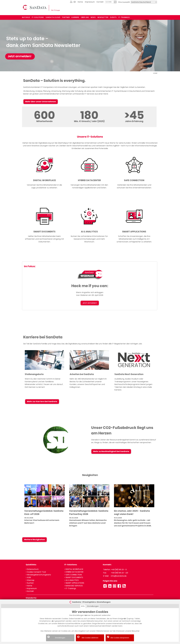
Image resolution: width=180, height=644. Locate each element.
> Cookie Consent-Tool (36, 572)
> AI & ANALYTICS (71, 580)
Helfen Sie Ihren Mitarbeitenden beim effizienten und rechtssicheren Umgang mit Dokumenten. (44, 239)
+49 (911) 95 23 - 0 (119, 570)
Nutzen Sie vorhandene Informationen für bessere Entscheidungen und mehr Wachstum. (89, 239)
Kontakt (100, 2)
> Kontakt (30, 591)
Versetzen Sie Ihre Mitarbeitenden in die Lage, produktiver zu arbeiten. (44, 186)
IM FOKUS (26, 17)
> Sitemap (30, 580)
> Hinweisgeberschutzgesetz (38, 575)
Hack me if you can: (90, 286)
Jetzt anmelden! (90, 303)
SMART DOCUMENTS (44, 232)
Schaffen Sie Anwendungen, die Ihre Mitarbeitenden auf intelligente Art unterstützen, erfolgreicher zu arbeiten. (134, 239)
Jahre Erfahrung (134, 121)
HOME (155, 73)
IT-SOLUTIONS (38, 17)
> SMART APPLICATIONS (74, 583)
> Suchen (30, 583)
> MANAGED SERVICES (74, 586)
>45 (134, 115)
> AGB (28, 577)
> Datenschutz (32, 569)
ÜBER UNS (85, 17)
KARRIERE (75, 17)
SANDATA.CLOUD (53, 17)
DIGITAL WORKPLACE (44, 180)
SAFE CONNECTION (134, 180)
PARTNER (66, 17)
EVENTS (113, 17)
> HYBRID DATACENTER (74, 572)
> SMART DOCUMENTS (74, 577)
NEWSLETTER (103, 17)
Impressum (90, 2)
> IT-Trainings (70, 588)
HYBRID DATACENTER (89, 180)
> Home (29, 586)
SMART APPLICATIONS (134, 232)
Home (80, 2)
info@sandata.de (119, 576)
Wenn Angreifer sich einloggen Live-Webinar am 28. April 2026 (90, 294)
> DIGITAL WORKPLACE (74, 569)
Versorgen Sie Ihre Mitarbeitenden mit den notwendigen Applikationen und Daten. (89, 186)
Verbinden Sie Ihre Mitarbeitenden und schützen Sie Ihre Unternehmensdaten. (134, 186)
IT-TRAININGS (124, 17)
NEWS (93, 17)
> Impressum (31, 588)
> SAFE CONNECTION (73, 575)
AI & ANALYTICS (89, 232)
